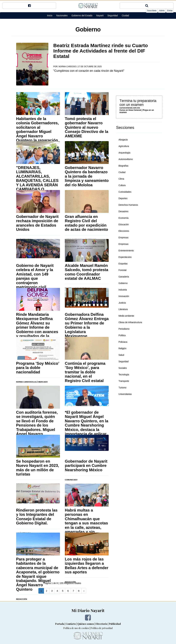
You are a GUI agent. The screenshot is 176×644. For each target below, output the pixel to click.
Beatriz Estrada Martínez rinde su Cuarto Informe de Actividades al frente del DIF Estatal (101, 51)
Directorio (101, 624)
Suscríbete (152, 11)
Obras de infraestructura (130, 322)
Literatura (123, 309)
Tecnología (124, 375)
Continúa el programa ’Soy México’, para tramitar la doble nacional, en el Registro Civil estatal (85, 372)
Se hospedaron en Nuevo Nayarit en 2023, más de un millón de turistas (38, 468)
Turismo (122, 388)
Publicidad (115, 624)
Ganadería (124, 277)
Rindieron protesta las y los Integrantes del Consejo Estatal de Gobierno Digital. (37, 517)
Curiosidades (125, 192)
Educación (124, 224)
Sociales (123, 368)
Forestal (122, 270)
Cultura (122, 185)
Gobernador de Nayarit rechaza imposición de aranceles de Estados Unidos (37, 223)
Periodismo (124, 329)
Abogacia (123, 140)
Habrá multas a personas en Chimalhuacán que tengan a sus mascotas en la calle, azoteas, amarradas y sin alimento (86, 523)
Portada (60, 624)
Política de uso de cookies (76, 628)
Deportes (123, 198)
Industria (123, 290)
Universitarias (125, 394)
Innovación (124, 296)
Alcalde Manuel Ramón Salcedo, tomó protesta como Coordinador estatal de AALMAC (87, 272)
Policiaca (123, 342)
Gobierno (123, 283)
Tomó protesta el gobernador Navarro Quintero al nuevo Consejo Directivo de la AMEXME (87, 127)
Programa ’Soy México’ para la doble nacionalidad (38, 368)
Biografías (123, 166)
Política (122, 335)
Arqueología (124, 153)
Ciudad (125, 15)
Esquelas (123, 264)
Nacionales (62, 15)
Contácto (71, 624)
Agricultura (124, 146)
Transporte (124, 381)
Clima (121, 179)
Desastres (123, 211)
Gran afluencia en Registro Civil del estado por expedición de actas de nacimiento (86, 223)
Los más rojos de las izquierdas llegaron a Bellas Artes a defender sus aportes (87, 566)
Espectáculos (125, 257)
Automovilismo (126, 159)
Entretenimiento (126, 251)
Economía (123, 218)
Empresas (123, 238)
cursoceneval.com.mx (130, 108)
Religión (122, 348)
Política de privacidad (102, 628)
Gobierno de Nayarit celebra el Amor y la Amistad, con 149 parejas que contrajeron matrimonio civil (35, 276)
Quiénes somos (86, 624)
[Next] (84, 591)
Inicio (50, 15)
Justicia (122, 303)
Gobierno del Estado (82, 15)
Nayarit (100, 15)
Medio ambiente (126, 316)
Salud (121, 355)
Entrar (170, 11)
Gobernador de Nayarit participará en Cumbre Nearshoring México (86, 466)
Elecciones (124, 231)
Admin (162, 11)
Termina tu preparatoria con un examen (138, 103)
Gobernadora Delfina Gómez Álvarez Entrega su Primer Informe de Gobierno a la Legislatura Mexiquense (87, 325)
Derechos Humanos (128, 205)
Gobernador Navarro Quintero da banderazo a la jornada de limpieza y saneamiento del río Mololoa (87, 176)
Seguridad (113, 15)
